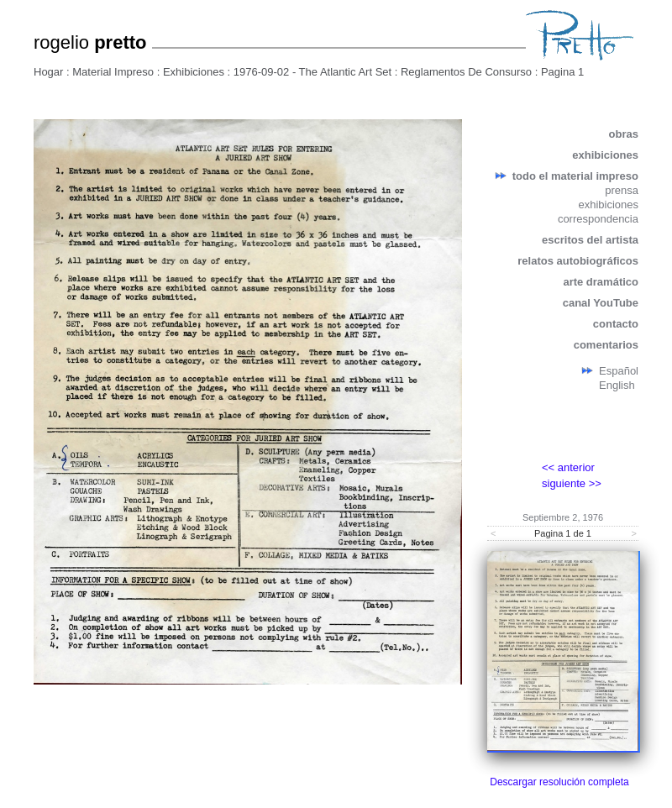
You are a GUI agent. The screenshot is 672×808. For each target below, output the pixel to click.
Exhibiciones (194, 72)
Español (619, 371)
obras (624, 134)
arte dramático (601, 282)
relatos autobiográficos (578, 261)
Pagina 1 (562, 72)
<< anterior (568, 467)
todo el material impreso (575, 176)
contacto (616, 324)
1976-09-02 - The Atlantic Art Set (312, 72)
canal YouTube (601, 303)
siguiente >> (572, 483)
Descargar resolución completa (559, 782)
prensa (622, 190)
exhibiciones (605, 155)
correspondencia (598, 219)
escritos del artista (590, 240)
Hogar (48, 72)
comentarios (606, 345)
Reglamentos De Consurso (466, 72)
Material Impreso (113, 72)
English (617, 385)
